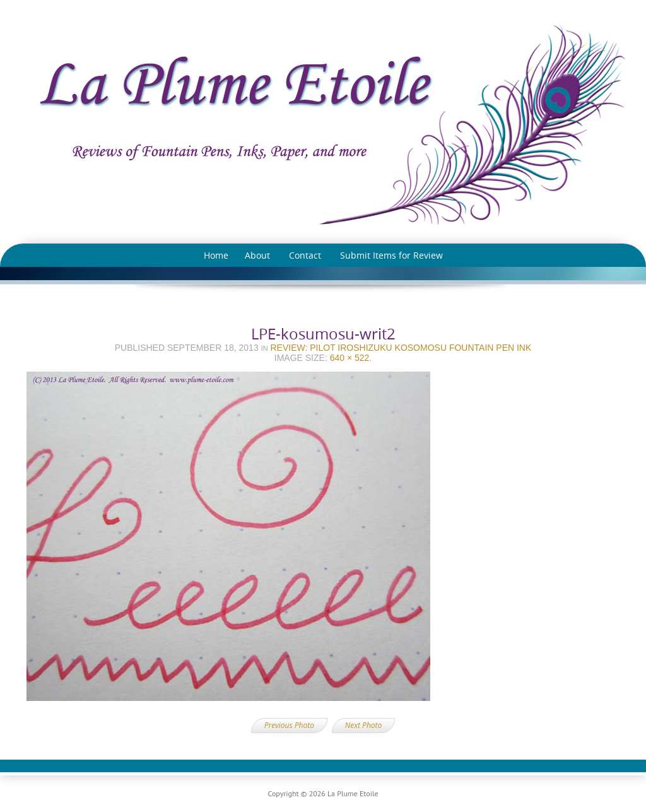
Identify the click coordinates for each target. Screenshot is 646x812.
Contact (305, 255)
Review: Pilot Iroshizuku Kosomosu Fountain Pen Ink (401, 348)
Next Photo (363, 725)
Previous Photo (289, 725)
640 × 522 (350, 358)
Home (216, 255)
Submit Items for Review (391, 255)
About (257, 255)
